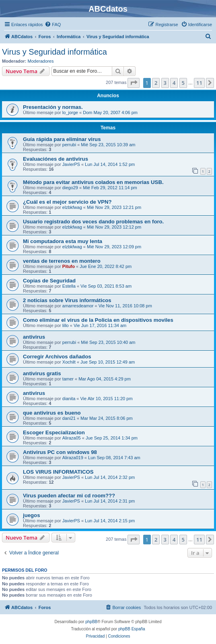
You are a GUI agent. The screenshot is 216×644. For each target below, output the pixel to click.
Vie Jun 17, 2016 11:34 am (100, 325)
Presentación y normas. (53, 107)
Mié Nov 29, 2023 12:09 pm (114, 247)
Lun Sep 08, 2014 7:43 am (114, 458)
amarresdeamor (78, 306)
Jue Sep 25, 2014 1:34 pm (112, 438)
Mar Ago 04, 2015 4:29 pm (105, 379)
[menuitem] (53, 25)
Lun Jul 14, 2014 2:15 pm (110, 521)
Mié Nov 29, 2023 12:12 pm (114, 227)
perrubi (69, 145)
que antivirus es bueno (52, 413)
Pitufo (69, 266)
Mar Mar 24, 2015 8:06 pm (107, 418)
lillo (66, 325)
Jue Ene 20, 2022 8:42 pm (106, 266)
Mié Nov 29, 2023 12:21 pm (114, 207)
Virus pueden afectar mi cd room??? (69, 496)
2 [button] (156, 83)
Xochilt (69, 362)
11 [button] (199, 83)
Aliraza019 (73, 458)
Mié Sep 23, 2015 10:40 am (108, 342)
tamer (68, 379)
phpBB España (132, 629)
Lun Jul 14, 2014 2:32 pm (110, 477)
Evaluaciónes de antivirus (56, 159)
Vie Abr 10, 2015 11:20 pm (106, 399)
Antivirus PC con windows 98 (60, 452)
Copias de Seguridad (49, 281)
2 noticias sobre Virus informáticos (67, 300)
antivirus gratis (42, 373)
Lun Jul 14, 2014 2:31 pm (110, 501)
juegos (32, 515)
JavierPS (71, 164)
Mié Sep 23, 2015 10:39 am (108, 145)
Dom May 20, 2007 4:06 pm (110, 112)
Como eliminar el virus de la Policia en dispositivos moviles (98, 320)
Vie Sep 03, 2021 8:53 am (106, 286)
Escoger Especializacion (54, 432)
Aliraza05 (72, 438)
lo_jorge (70, 112)
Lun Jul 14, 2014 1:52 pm (110, 164)
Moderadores (41, 61)
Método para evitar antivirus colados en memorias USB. (93, 182)
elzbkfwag (72, 207)
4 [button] (174, 83)
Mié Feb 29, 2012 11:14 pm (110, 188)
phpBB (91, 622)
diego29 (70, 188)
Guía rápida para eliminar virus (62, 139)
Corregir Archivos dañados (57, 357)
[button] (134, 83)
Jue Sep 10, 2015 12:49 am (108, 362)
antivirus (34, 337)
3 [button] (165, 83)
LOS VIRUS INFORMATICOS (58, 472)
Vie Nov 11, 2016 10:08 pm (125, 306)
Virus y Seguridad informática (55, 52)
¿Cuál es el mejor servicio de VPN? (67, 202)
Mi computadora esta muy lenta (63, 241)
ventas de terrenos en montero (62, 261)
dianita (69, 399)
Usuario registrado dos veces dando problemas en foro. (93, 222)
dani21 (69, 418)
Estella (69, 286)
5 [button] (183, 83)
